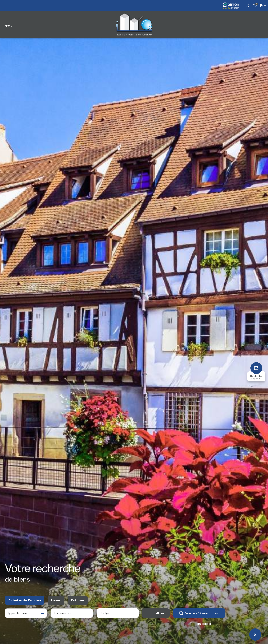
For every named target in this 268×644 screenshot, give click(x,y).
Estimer (78, 602)
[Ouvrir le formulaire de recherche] (156, 615)
